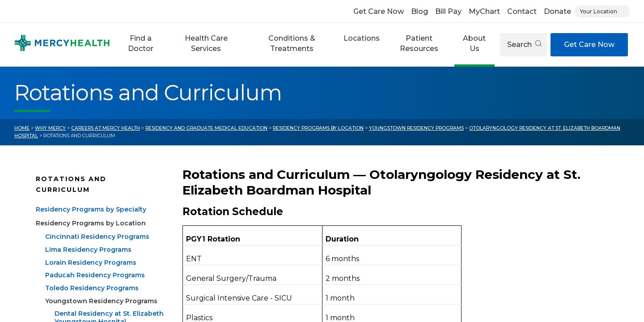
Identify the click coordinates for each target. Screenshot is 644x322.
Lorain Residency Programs (91, 263)
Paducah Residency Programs (95, 275)
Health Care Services (206, 43)
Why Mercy (50, 128)
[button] (140, 45)
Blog (419, 11)
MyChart (484, 11)
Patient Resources (419, 43)
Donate (557, 11)
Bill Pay (448, 11)
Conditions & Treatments (292, 43)
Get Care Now (379, 11)
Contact (522, 11)
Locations (362, 38)
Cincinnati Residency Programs (97, 237)
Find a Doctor (141, 43)
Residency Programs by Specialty (91, 209)
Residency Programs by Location (318, 128)
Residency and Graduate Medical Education (206, 128)
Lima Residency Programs (88, 250)
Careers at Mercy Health (106, 128)
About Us (474, 43)
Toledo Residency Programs (92, 288)
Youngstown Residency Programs (416, 128)
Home (22, 128)
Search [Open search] (524, 44)
